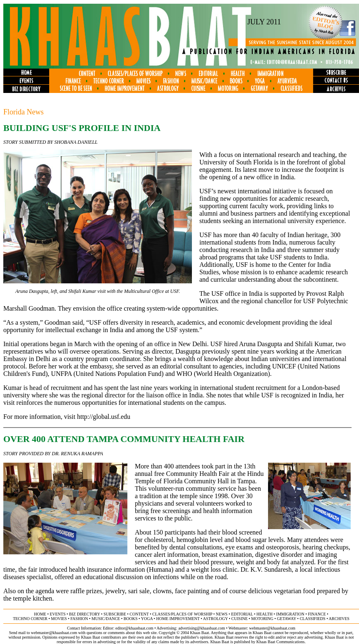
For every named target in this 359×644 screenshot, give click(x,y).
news (222, 614)
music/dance (106, 619)
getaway (287, 619)
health (264, 614)
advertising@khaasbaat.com (202, 628)
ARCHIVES (339, 619)
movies (59, 619)
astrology (215, 619)
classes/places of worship (182, 614)
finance (317, 614)
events (57, 614)
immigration (290, 614)
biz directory (85, 614)
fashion (79, 619)
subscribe (115, 614)
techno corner (30, 619)
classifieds (313, 619)
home (40, 614)
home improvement (178, 619)
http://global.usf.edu (104, 417)
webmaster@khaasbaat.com (272, 628)
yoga (147, 619)
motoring (262, 619)
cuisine (239, 619)
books (131, 619)
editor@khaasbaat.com (134, 628)
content (139, 614)
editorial (242, 614)
